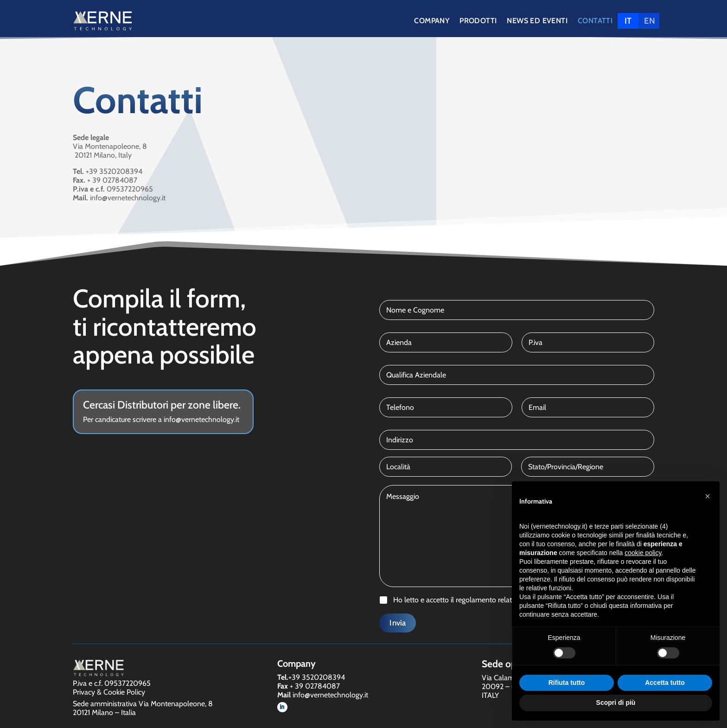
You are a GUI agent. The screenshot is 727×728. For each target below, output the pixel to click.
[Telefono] (446, 407)
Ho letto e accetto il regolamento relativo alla (486, 600)
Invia (398, 623)
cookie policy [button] (643, 553)
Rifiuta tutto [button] (567, 683)
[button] (708, 496)
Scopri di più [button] (616, 702)
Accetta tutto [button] (665, 683)
